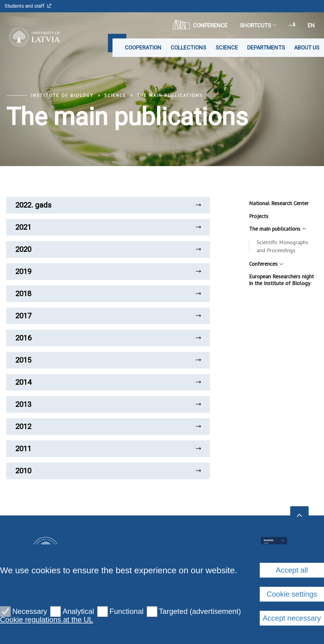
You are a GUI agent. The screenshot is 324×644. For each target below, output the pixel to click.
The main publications (170, 95)
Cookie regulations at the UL (47, 620)
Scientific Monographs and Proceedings (283, 246)
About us (307, 48)
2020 (108, 249)
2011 (108, 449)
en (311, 25)
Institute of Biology (62, 95)
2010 (108, 471)
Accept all (292, 570)
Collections (188, 48)
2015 (108, 360)
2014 (108, 382)
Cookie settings (292, 594)
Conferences (266, 264)
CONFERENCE (200, 25)
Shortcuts (258, 25)
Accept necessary (292, 618)
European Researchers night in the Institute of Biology (281, 280)
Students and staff (28, 6)
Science (227, 48)
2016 (108, 338)
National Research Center (279, 203)
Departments (266, 48)
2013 (108, 404)
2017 (108, 316)
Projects (259, 216)
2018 (108, 294)
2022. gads (108, 205)
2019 (108, 272)
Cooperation (143, 48)
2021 (108, 227)
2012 (108, 427)
